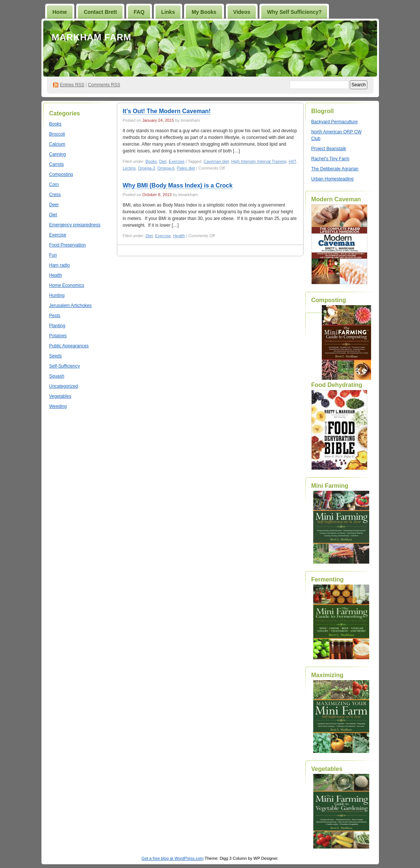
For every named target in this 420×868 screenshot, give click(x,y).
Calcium (57, 144)
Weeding (58, 406)
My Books (204, 12)
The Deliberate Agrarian (335, 169)
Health (56, 275)
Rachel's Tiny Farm (330, 159)
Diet (53, 215)
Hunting (57, 295)
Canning (58, 154)
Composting (61, 174)
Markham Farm (92, 37)
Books (55, 124)
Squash (57, 376)
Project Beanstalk (329, 149)
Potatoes (58, 336)
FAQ (139, 12)
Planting (57, 326)
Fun (53, 255)
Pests (55, 316)
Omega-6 (166, 168)
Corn (54, 185)
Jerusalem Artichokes (71, 306)
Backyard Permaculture (335, 122)
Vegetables (60, 396)
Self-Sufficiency (65, 366)
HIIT (292, 161)
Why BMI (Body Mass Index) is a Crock (178, 185)
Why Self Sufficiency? (294, 12)
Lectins (129, 168)
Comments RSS (104, 85)
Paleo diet (186, 168)
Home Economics (67, 285)
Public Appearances (69, 346)
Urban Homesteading (332, 179)
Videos (242, 12)
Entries (72, 85)
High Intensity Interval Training (259, 161)
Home (60, 12)
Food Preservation (68, 245)
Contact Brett (100, 12)
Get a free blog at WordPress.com (172, 858)
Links (168, 12)
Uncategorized (64, 386)
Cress (55, 195)
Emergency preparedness (75, 225)
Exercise (58, 235)
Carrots (57, 164)
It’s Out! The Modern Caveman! (167, 111)
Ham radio (60, 265)
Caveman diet (216, 161)
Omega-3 (146, 168)
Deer (54, 205)
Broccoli (57, 134)
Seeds (56, 356)
